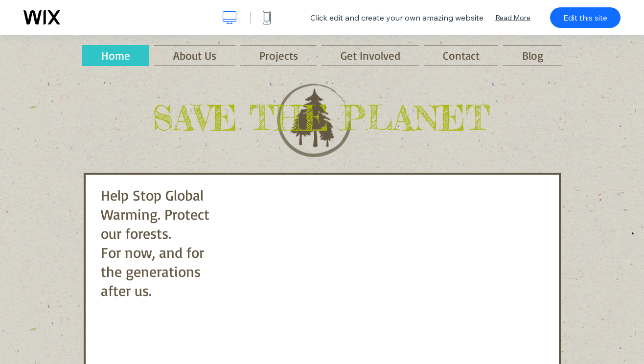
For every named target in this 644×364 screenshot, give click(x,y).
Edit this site (585, 18)
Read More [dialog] (513, 18)
